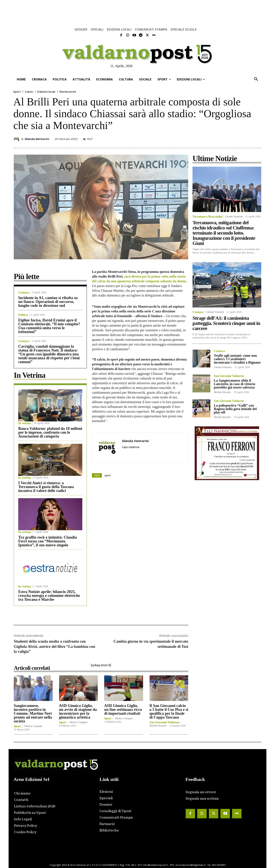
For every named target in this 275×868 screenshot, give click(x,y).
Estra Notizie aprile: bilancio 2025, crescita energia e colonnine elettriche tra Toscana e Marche (49, 596)
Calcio (29, 92)
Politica (23, 315)
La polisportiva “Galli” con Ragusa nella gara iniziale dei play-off (235, 409)
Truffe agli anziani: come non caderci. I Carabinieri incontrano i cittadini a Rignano (237, 359)
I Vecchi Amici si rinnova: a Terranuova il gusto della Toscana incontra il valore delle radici (46, 487)
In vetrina (25, 423)
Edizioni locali (46, 92)
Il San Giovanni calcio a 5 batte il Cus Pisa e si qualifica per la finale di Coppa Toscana (169, 711)
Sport (17, 92)
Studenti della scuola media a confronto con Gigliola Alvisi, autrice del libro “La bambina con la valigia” (54, 646)
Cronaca (24, 293)
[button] (256, 79)
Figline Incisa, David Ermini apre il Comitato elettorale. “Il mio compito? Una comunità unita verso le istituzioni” (49, 326)
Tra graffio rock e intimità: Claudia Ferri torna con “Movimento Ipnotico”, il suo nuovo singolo (48, 541)
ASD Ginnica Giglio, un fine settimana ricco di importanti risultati (123, 710)
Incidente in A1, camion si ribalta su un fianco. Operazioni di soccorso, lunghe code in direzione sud (48, 302)
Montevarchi (68, 92)
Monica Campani (33, 726)
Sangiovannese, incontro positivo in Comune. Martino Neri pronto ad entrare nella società (33, 713)
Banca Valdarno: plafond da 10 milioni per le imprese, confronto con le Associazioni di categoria (50, 432)
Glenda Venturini (37, 139)
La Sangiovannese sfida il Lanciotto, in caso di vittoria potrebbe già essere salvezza (234, 384)
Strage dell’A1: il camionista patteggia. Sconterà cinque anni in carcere (226, 323)
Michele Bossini (158, 726)
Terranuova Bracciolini (207, 217)
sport (108, 475)
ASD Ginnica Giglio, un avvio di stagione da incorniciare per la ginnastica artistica (78, 711)
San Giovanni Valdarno (165, 722)
